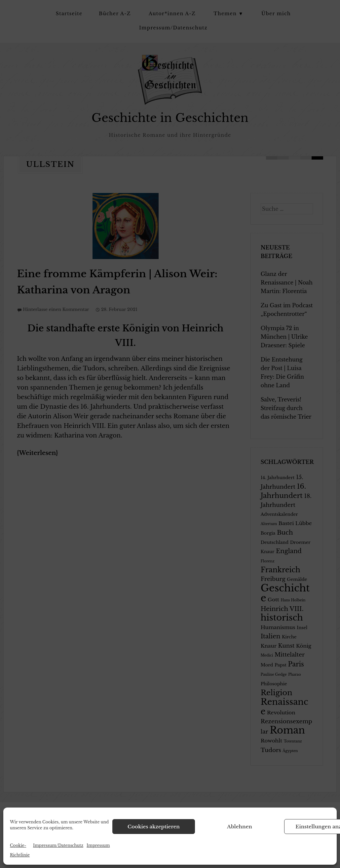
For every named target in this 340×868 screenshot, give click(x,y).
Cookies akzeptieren (154, 827)
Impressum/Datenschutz (58, 845)
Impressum (98, 845)
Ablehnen (240, 827)
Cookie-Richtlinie (20, 850)
